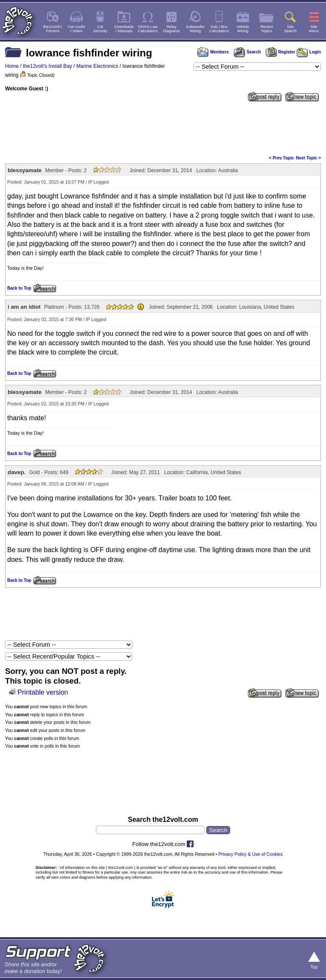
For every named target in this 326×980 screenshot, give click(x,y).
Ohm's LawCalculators (148, 29)
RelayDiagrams (171, 29)
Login (309, 52)
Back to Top (19, 288)
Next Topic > (308, 158)
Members (213, 52)
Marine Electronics (97, 66)
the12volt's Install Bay (48, 66)
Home (12, 66)
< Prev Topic (282, 158)
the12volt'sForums (53, 29)
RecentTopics (267, 29)
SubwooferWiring (195, 29)
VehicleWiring (243, 29)
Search (247, 52)
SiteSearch (290, 29)
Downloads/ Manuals (124, 29)
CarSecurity (100, 29)
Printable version (43, 692)
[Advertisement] (163, 128)
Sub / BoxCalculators (219, 29)
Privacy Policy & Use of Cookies (251, 854)
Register (281, 52)
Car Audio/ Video (77, 29)
